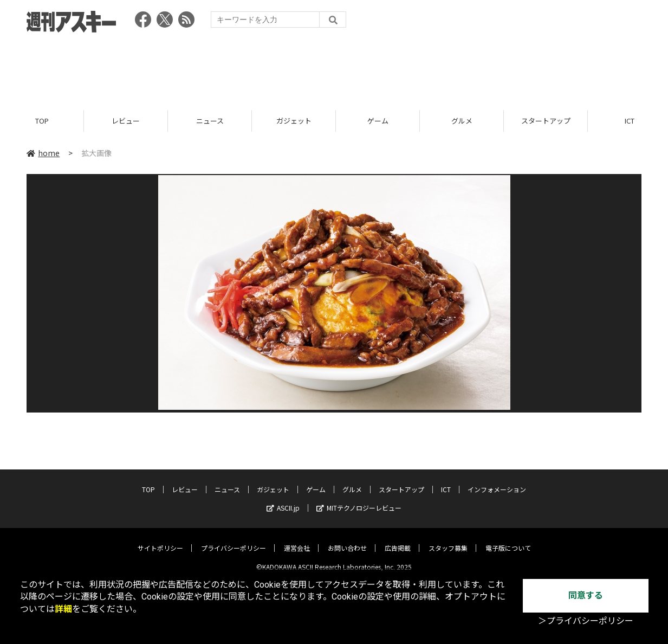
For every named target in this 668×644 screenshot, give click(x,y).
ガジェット (294, 121)
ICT (446, 481)
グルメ (462, 121)
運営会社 (297, 540)
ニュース (210, 121)
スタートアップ (546, 121)
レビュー (126, 121)
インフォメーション (497, 481)
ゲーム (378, 121)
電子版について (508, 540)
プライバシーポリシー (234, 540)
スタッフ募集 (448, 540)
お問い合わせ (347, 540)
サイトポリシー (160, 540)
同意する (586, 595)
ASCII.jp (283, 500)
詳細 (63, 609)
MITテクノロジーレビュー (359, 500)
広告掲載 (398, 540)
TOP (42, 121)
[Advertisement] (334, 68)
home (43, 153)
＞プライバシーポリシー (586, 621)
